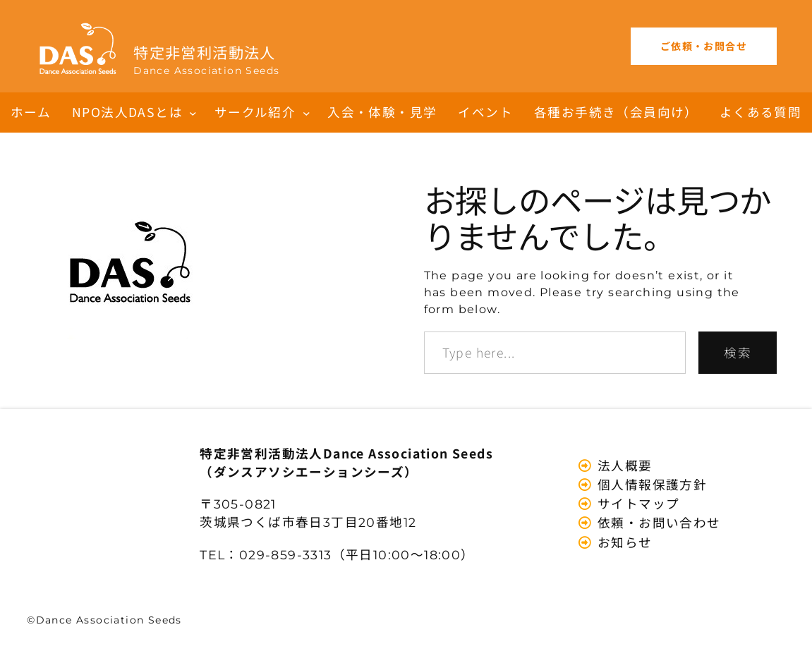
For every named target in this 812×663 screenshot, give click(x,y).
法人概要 (623, 465)
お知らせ (623, 542)
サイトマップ (637, 503)
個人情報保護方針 (651, 484)
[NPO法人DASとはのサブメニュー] (193, 112)
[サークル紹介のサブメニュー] (307, 112)
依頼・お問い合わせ (658, 522)
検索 (738, 352)
